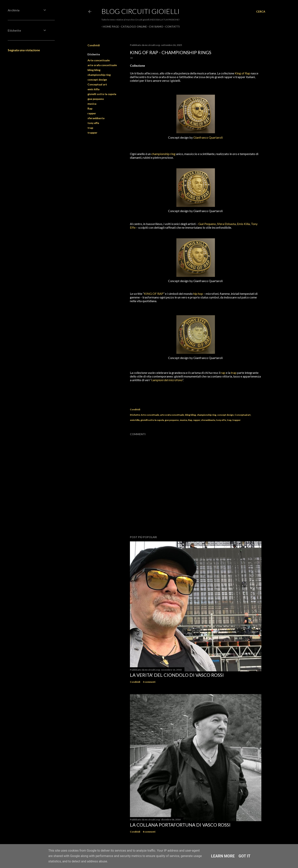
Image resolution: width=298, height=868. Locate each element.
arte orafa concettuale (102, 65)
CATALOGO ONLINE (133, 27)
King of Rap (242, 73)
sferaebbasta (96, 118)
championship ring (99, 75)
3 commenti (149, 682)
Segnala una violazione (24, 50)
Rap (90, 108)
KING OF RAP (154, 294)
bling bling (94, 70)
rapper (92, 113)
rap (223, 373)
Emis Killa (243, 224)
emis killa (93, 89)
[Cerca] (261, 12)
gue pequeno (96, 99)
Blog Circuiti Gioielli (140, 11)
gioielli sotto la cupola (102, 94)
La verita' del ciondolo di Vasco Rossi (177, 675)
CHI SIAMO (155, 27)
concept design (97, 80)
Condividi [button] (94, 45)
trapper (92, 133)
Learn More (223, 856)
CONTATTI (171, 27)
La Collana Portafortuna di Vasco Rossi (180, 825)
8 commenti (149, 832)
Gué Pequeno (207, 224)
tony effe (93, 123)
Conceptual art (97, 84)
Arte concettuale (99, 60)
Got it (245, 856)
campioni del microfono (167, 380)
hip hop (198, 294)
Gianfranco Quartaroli (208, 137)
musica (92, 104)
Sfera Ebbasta (226, 224)
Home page (109, 27)
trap (90, 128)
